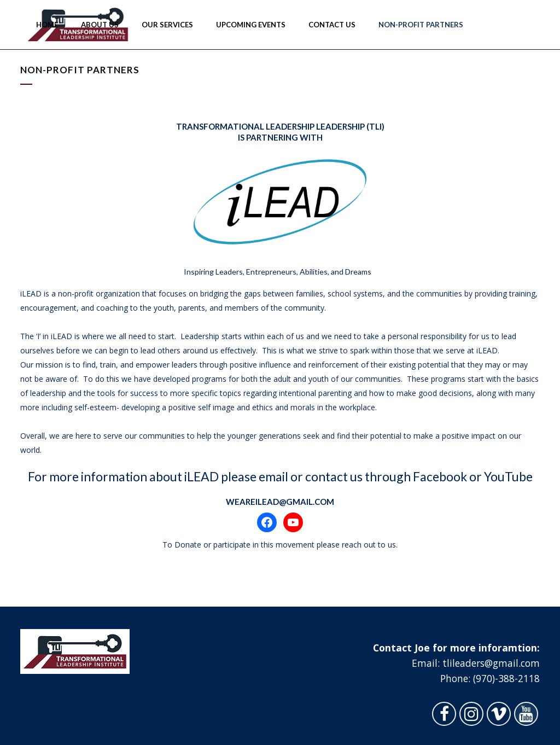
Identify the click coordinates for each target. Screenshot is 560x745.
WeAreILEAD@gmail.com (280, 502)
